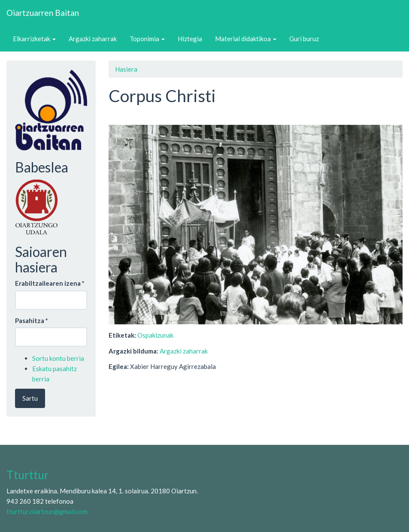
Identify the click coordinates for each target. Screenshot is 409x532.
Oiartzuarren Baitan (43, 13)
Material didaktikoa (246, 39)
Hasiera (126, 69)
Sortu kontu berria (58, 358)
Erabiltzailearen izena (50, 283)
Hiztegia (190, 39)
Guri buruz (304, 39)
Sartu (30, 398)
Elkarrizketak (34, 39)
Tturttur (28, 475)
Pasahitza (32, 320)
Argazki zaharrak (93, 39)
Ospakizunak (155, 335)
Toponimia (147, 39)
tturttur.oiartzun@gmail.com (47, 511)
